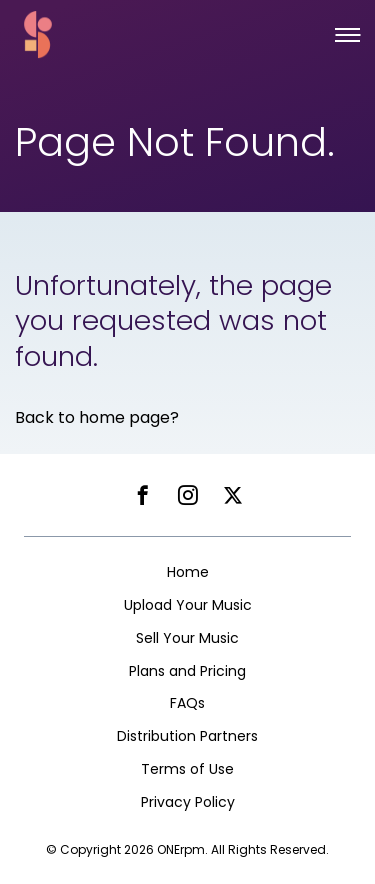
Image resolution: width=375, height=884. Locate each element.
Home (188, 572)
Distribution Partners (187, 736)
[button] (347, 35)
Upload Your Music (188, 605)
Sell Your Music (187, 638)
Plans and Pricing (187, 671)
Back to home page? (97, 417)
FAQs (187, 703)
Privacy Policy (188, 802)
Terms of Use (187, 769)
